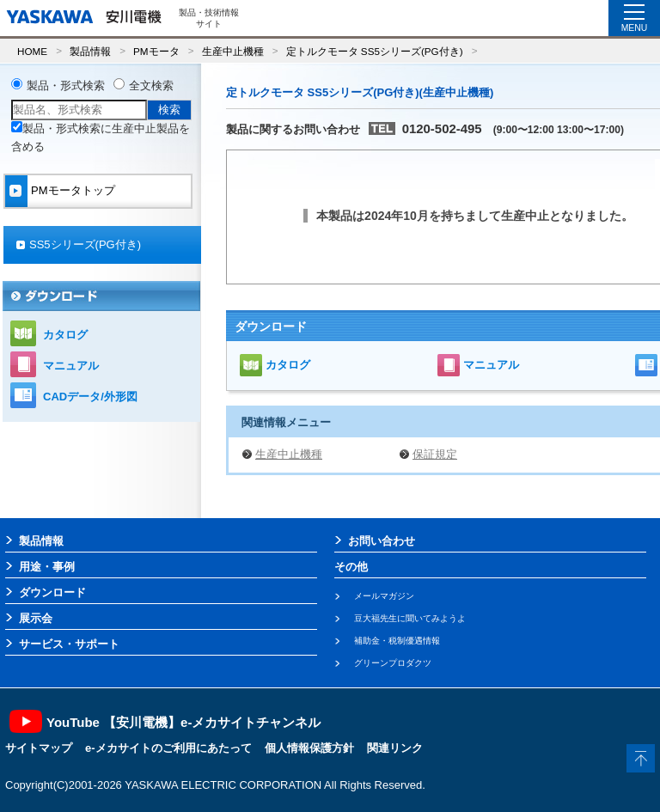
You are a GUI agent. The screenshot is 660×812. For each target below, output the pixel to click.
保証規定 (435, 454)
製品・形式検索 (66, 85)
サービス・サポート (69, 644)
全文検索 (151, 85)
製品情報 (90, 51)
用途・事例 (47, 567)
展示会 (36, 618)
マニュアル (491, 365)
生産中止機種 (233, 51)
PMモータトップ (73, 190)
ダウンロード (52, 592)
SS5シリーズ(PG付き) (85, 244)
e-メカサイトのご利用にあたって (168, 748)
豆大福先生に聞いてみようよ (410, 618)
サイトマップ (39, 748)
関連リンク (395, 748)
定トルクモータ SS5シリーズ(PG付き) (375, 51)
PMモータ (156, 51)
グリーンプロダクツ (393, 663)
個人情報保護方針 (309, 748)
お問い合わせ (382, 541)
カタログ (288, 365)
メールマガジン (384, 596)
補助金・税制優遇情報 (397, 641)
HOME (32, 51)
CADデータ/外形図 (90, 397)
